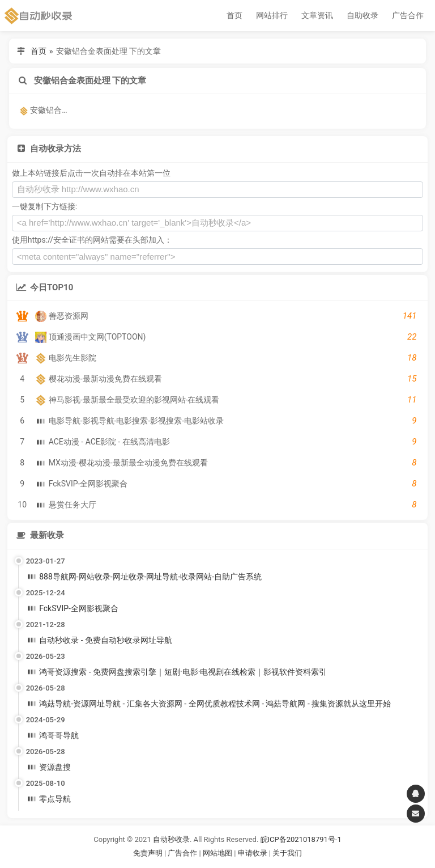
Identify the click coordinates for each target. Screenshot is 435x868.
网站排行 (272, 15)
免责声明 (148, 853)
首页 (234, 15)
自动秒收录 (171, 839)
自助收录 (362, 15)
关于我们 (287, 853)
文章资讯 (317, 15)
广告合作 (408, 15)
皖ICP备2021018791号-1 (301, 839)
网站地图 (218, 853)
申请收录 (253, 853)
